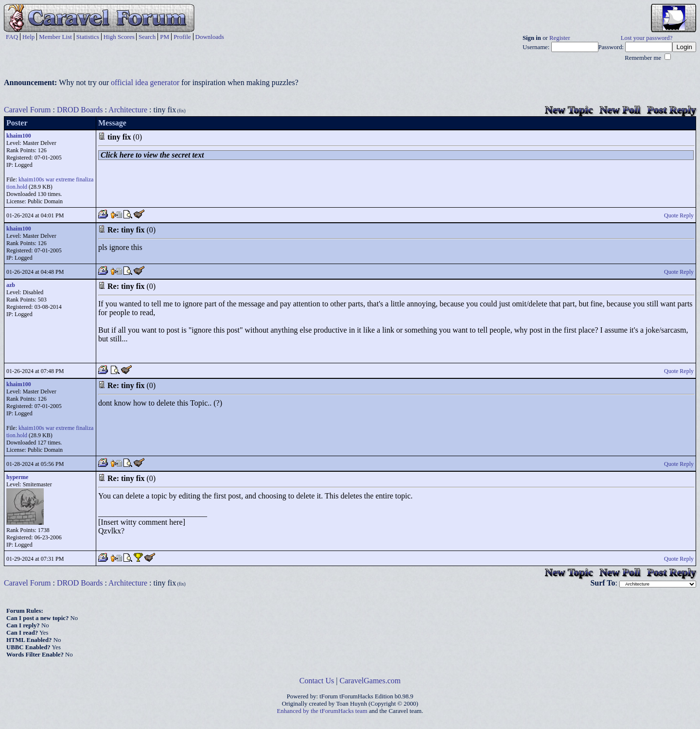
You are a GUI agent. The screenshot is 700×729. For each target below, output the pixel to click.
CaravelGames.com (370, 681)
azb (11, 285)
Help (28, 37)
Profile (182, 37)
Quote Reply (679, 215)
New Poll (620, 110)
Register (560, 38)
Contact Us (317, 681)
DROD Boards (80, 110)
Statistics (88, 37)
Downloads (210, 37)
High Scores (119, 37)
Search (147, 37)
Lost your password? (647, 38)
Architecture (128, 110)
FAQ (12, 37)
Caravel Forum (27, 110)
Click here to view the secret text (152, 155)
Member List (55, 37)
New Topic (569, 110)
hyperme (17, 477)
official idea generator (145, 82)
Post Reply (672, 110)
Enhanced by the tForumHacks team (322, 711)
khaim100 (19, 136)
